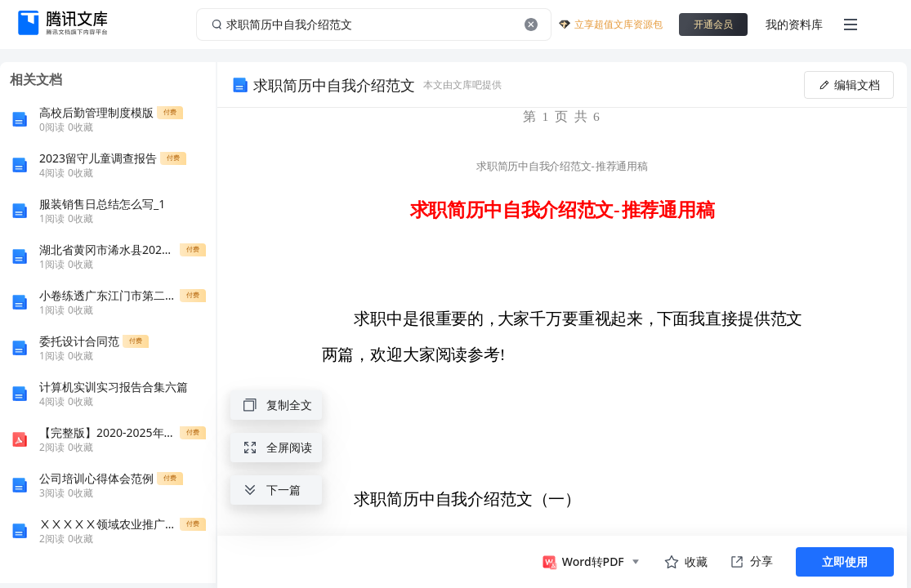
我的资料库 (794, 24)
